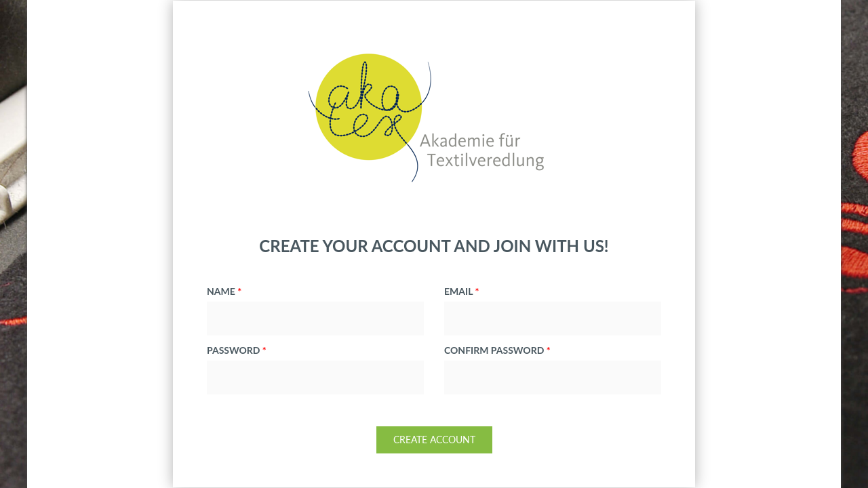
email (461, 291)
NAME (224, 291)
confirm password (497, 350)
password (237, 350)
